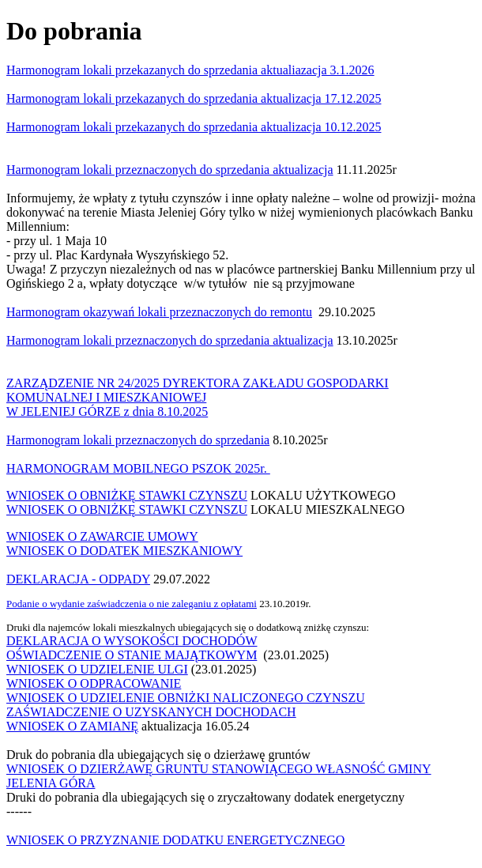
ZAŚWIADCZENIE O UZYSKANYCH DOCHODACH (151, 712)
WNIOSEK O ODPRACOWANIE (94, 683)
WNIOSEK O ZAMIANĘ (72, 726)
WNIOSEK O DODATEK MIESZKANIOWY (124, 551)
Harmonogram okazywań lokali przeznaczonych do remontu (159, 312)
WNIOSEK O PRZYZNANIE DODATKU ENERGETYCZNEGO (175, 840)
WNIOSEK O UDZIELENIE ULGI (97, 669)
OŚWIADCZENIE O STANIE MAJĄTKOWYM (132, 655)
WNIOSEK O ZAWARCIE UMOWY (102, 536)
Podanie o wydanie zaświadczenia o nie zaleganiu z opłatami (132, 604)
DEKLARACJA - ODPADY (78, 579)
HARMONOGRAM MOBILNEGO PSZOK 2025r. (138, 468)
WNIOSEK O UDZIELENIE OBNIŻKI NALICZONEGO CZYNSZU (186, 698)
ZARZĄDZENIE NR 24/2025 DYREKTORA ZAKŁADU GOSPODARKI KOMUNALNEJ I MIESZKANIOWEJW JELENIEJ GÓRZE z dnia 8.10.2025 (198, 397)
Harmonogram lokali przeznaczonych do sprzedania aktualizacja (170, 340)
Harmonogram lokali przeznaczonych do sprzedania (138, 440)
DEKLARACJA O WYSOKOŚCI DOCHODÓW (132, 641)
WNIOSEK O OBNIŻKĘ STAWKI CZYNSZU (127, 495)
